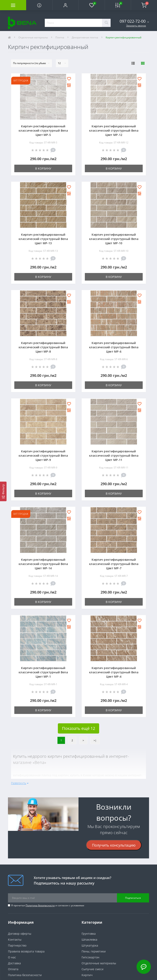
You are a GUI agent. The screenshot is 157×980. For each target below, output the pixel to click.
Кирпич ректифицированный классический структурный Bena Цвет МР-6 (114, 347)
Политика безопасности (40, 905)
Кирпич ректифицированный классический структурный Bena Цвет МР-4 (114, 672)
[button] (65, 5)
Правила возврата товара (26, 951)
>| (95, 740)
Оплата (13, 969)
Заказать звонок (136, 26)
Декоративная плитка (85, 37)
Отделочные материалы (33, 37)
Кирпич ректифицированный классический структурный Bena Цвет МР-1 (43, 672)
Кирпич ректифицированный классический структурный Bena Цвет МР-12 (114, 130)
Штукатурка (90, 945)
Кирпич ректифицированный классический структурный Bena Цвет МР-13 (43, 239)
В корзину (43, 168)
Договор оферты (20, 934)
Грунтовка (89, 934)
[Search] (106, 23)
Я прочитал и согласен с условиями (48, 905)
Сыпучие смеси (93, 969)
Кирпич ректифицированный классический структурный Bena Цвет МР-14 (43, 564)
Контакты (15, 939)
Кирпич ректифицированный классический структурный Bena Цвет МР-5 (43, 130)
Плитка (60, 37)
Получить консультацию (114, 845)
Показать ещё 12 (78, 728)
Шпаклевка (89, 939)
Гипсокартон (90, 957)
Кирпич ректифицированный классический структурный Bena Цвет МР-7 (114, 564)
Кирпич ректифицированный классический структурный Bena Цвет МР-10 (114, 239)
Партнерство (17, 945)
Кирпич (87, 975)
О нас (12, 957)
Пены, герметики (94, 951)
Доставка (14, 963)
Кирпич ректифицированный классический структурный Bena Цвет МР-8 (43, 347)
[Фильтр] (3, 491)
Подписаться (133, 898)
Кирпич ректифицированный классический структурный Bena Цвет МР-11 (114, 456)
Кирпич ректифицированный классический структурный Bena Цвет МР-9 (43, 456)
